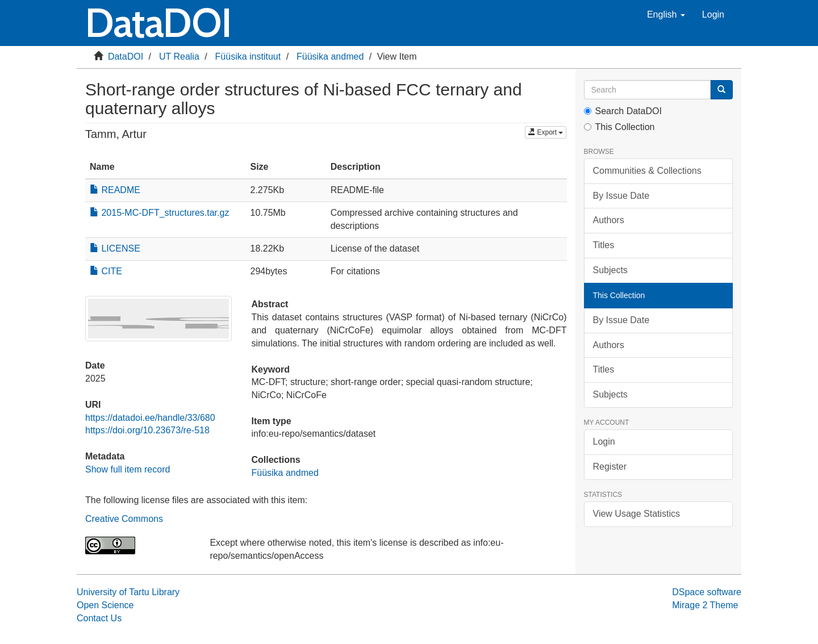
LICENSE (115, 248)
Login (604, 442)
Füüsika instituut (248, 57)
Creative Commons (124, 519)
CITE (106, 271)
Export (546, 132)
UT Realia (179, 57)
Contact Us (99, 618)
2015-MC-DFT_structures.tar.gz (159, 213)
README (115, 190)
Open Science (105, 605)
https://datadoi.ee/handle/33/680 (150, 418)
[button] (666, 15)
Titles (604, 245)
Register (610, 467)
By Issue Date (621, 196)
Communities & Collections (647, 171)
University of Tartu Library (128, 592)
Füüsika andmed (330, 57)
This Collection (619, 127)
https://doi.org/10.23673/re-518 (147, 430)
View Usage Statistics (637, 514)
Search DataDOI (623, 111)
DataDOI (126, 57)
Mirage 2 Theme (705, 605)
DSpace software (707, 592)
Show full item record (128, 469)
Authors (609, 220)
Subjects (610, 270)
